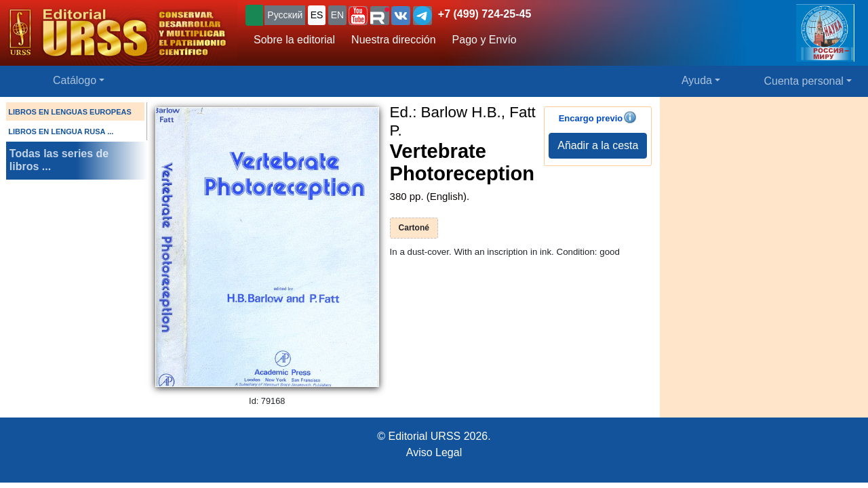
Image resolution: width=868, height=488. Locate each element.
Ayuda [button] (697, 80)
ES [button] (317, 15)
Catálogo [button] (75, 80)
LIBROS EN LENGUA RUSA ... (61, 131)
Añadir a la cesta (598, 145)
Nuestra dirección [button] (394, 40)
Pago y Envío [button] (485, 40)
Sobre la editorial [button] (294, 40)
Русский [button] (285, 15)
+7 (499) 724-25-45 (485, 14)
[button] (358, 16)
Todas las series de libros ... (59, 160)
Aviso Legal (434, 452)
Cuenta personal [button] (804, 81)
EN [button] (337, 15)
